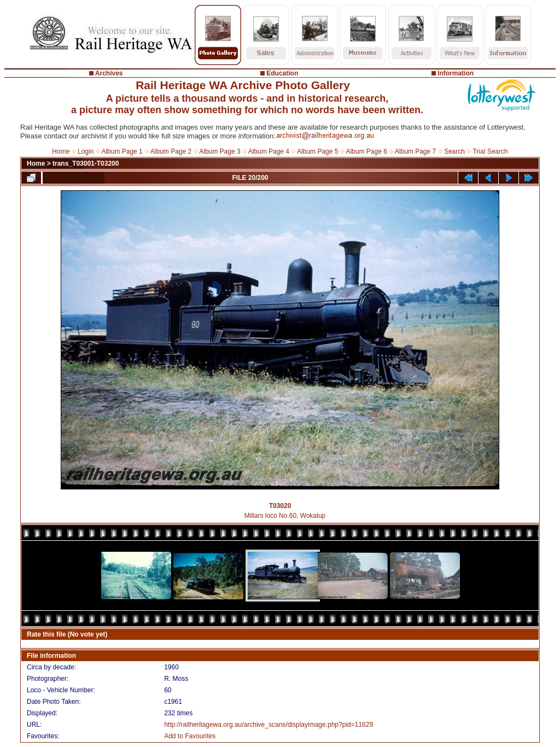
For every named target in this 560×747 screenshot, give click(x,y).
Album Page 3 (220, 151)
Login (86, 151)
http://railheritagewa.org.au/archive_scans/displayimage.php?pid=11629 (269, 725)
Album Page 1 (122, 151)
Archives (109, 73)
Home (61, 151)
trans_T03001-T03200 (86, 164)
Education (282, 73)
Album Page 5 (317, 151)
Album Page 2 (171, 151)
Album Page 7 (415, 151)
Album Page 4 (269, 151)
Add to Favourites (190, 736)
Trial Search (490, 151)
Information (456, 73)
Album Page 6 (366, 151)
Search (454, 151)
